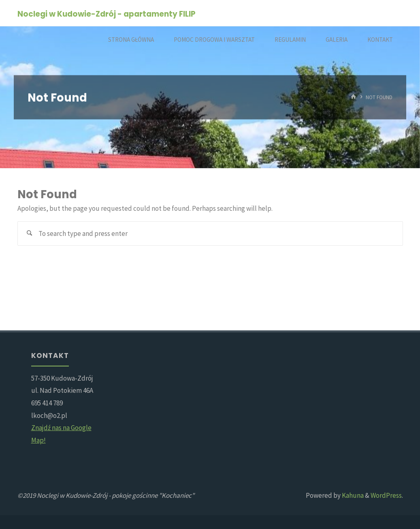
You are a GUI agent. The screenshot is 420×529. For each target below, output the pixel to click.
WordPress (386, 495)
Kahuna (352, 495)
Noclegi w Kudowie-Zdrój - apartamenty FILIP (107, 14)
